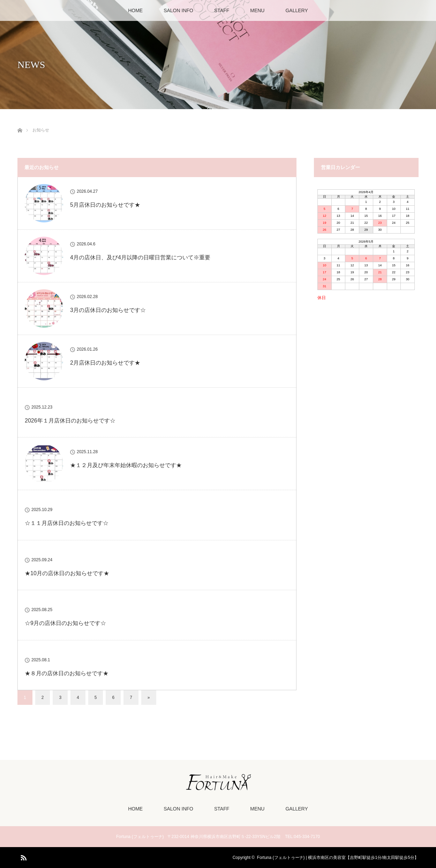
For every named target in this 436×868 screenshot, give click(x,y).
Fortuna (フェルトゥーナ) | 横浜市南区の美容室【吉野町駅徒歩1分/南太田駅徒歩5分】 (338, 858)
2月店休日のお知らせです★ (105, 363)
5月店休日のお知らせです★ (105, 205)
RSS (23, 856)
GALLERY (296, 10)
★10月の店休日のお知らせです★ (67, 573)
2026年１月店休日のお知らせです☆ (70, 421)
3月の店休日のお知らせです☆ (108, 310)
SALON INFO (178, 10)
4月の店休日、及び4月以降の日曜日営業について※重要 (140, 257)
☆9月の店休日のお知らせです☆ (65, 623)
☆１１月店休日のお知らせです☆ (67, 523)
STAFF (222, 10)
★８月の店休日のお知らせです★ (67, 673)
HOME (135, 10)
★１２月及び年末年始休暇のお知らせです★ (126, 465)
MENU (257, 10)
